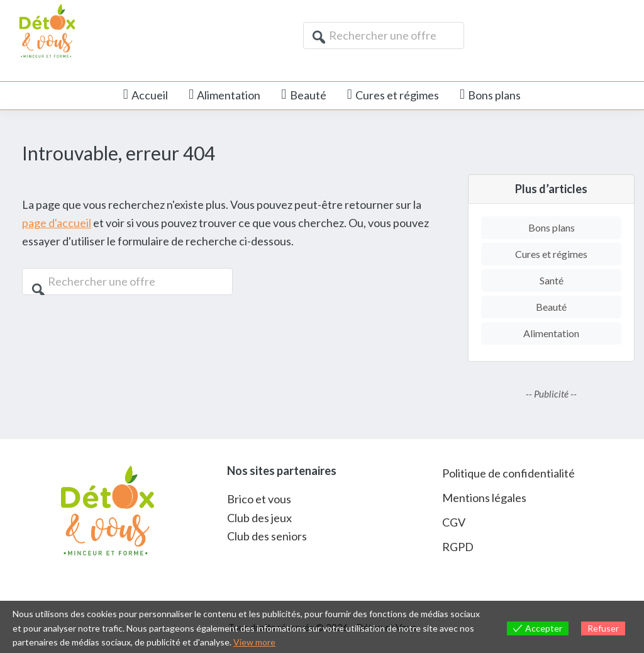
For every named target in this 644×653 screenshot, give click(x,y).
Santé (552, 280)
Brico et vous (259, 499)
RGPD (458, 547)
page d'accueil (57, 223)
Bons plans (552, 227)
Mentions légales (484, 498)
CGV (454, 522)
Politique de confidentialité (508, 473)
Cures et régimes (551, 254)
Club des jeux (259, 518)
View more (254, 642)
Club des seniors (267, 536)
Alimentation (551, 333)
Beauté (551, 307)
